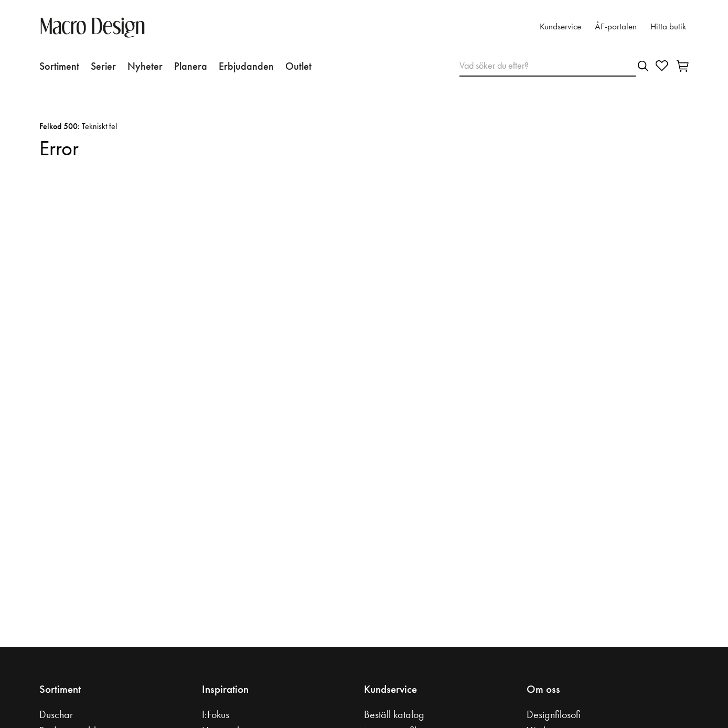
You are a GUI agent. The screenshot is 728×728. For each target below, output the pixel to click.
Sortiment (59, 66)
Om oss (543, 689)
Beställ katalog (394, 714)
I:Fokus (216, 714)
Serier (103, 66)
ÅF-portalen (616, 26)
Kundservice (560, 26)
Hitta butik (668, 26)
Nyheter (145, 66)
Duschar (56, 714)
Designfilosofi (554, 714)
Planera (191, 66)
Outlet (298, 66)
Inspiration (225, 689)
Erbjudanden (246, 66)
